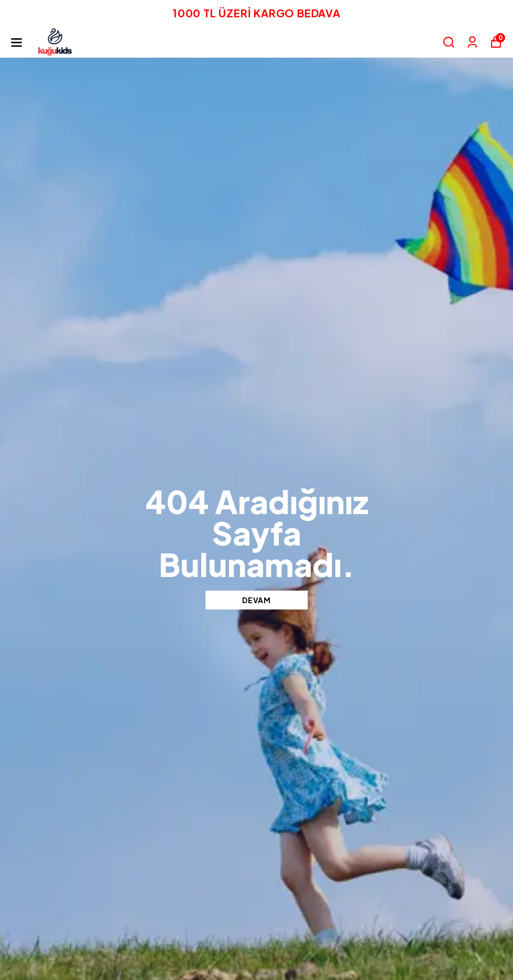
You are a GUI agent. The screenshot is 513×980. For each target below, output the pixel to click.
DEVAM (256, 600)
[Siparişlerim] (472, 42)
